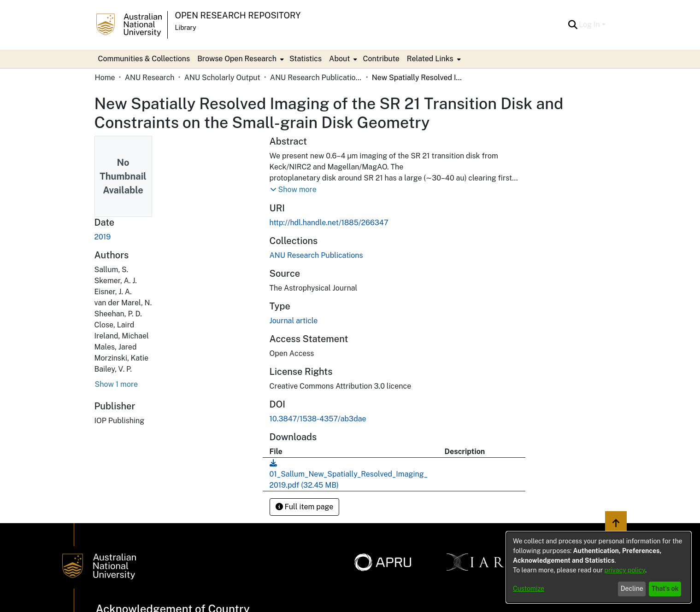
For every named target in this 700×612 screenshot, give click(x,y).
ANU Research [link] (150, 78)
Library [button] (186, 28)
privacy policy (625, 570)
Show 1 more (117, 384)
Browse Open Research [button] (237, 59)
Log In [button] (590, 25)
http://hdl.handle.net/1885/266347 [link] (329, 223)
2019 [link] (103, 237)
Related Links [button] (430, 59)
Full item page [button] (305, 507)
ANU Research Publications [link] (316, 78)
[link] (316, 255)
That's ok (665, 589)
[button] (573, 25)
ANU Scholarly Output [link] (222, 78)
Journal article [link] (294, 321)
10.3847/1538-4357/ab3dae (318, 419)
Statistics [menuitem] (306, 59)
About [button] (339, 59)
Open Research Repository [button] (238, 15)
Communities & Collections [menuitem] (144, 59)
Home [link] (105, 78)
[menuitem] (240, 59)
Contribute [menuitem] (381, 59)
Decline (632, 589)
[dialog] (599, 567)
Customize (529, 589)
